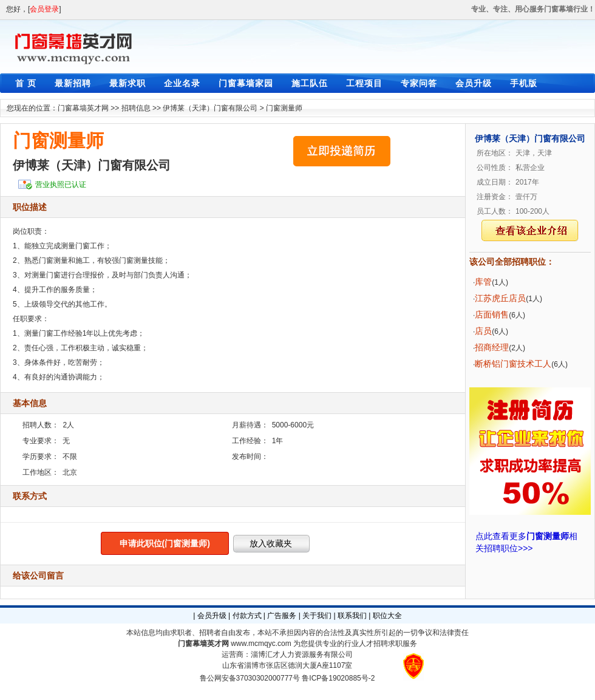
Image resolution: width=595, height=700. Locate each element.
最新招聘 (73, 83)
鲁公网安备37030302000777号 (250, 678)
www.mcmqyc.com (261, 644)
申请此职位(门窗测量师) (165, 543)
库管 (483, 282)
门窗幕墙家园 (246, 83)
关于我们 (317, 616)
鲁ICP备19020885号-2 (338, 678)
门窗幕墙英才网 (83, 108)
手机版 (524, 83)
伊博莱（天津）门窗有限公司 (210, 108)
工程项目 (364, 83)
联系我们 (352, 616)
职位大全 (387, 616)
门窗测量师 (284, 108)
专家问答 (419, 83)
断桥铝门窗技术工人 (513, 364)
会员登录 (44, 9)
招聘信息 (136, 108)
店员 (483, 331)
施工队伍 (310, 83)
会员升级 (474, 83)
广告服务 (282, 616)
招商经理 (492, 347)
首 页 (26, 83)
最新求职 (127, 83)
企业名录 (182, 83)
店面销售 (492, 314)
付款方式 (247, 616)
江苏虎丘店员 (500, 298)
